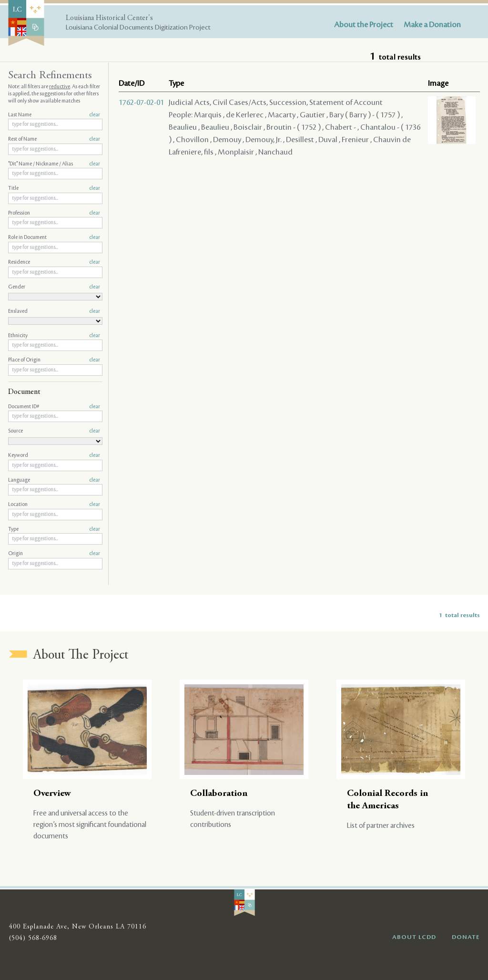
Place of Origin (54, 360)
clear (95, 115)
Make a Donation (432, 25)
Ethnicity (54, 336)
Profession (54, 213)
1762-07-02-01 (141, 103)
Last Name (54, 115)
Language (54, 480)
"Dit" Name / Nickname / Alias (54, 164)
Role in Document (54, 237)
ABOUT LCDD (414, 937)
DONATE (466, 937)
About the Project (364, 25)
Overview (52, 794)
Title (54, 188)
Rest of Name (54, 139)
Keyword (54, 455)
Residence (54, 262)
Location (54, 505)
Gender (54, 287)
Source (54, 431)
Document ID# (54, 407)
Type (54, 529)
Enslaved (54, 311)
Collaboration (219, 794)
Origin (54, 554)
